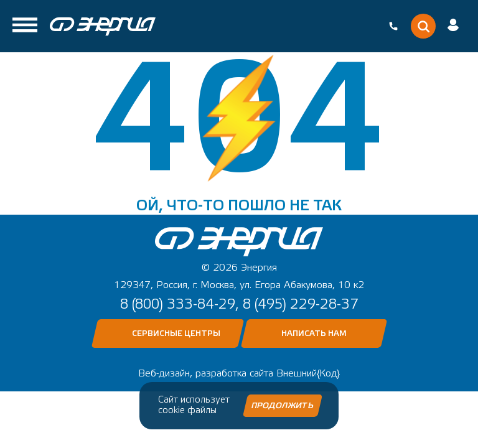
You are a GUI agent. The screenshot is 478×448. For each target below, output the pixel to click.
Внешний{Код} (308, 373)
